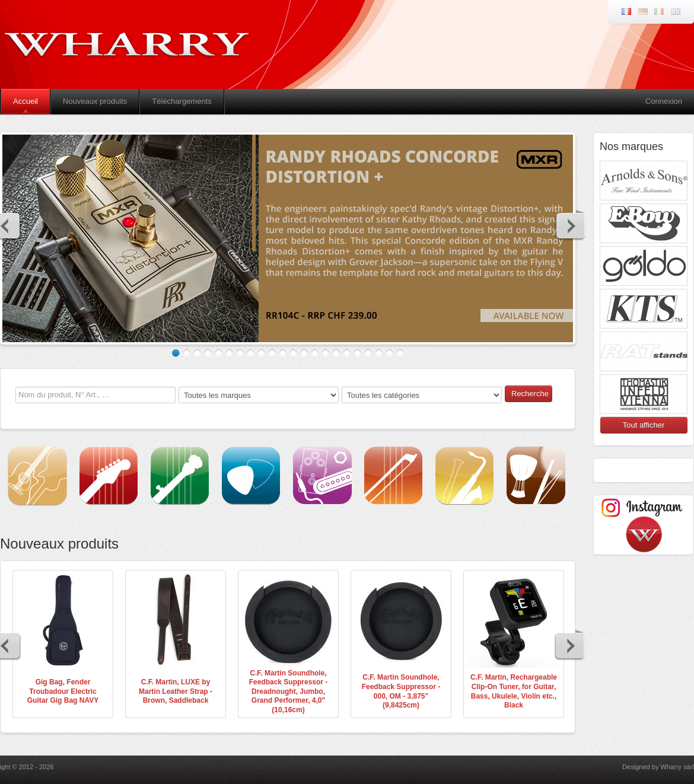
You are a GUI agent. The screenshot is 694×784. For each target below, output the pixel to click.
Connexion (664, 101)
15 (325, 353)
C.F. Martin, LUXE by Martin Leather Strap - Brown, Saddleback (176, 691)
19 (368, 353)
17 (347, 353)
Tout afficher (644, 425)
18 (357, 353)
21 (389, 353)
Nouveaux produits (95, 101)
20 (379, 353)
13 (304, 353)
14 (315, 353)
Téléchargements (182, 101)
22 (400, 353)
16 (336, 353)
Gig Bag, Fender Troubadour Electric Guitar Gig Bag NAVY (63, 691)
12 (293, 353)
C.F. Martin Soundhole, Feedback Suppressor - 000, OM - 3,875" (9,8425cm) (401, 691)
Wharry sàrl (677, 767)
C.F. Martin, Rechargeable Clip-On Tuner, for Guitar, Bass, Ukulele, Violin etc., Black (514, 691)
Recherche (530, 393)
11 (283, 353)
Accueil (26, 101)
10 (272, 353)
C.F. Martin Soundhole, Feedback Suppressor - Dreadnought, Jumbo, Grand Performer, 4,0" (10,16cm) (289, 691)
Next (570, 225)
